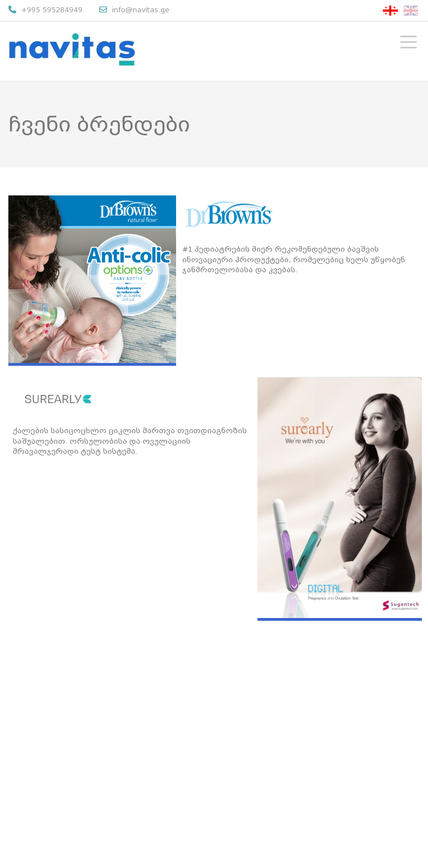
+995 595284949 (45, 10)
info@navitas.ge (134, 10)
